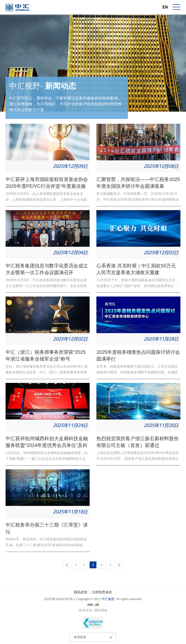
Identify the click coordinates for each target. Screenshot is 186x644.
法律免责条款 (102, 592)
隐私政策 (81, 592)
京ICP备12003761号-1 (60, 599)
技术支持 (85, 610)
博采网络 (101, 610)
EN (165, 7)
